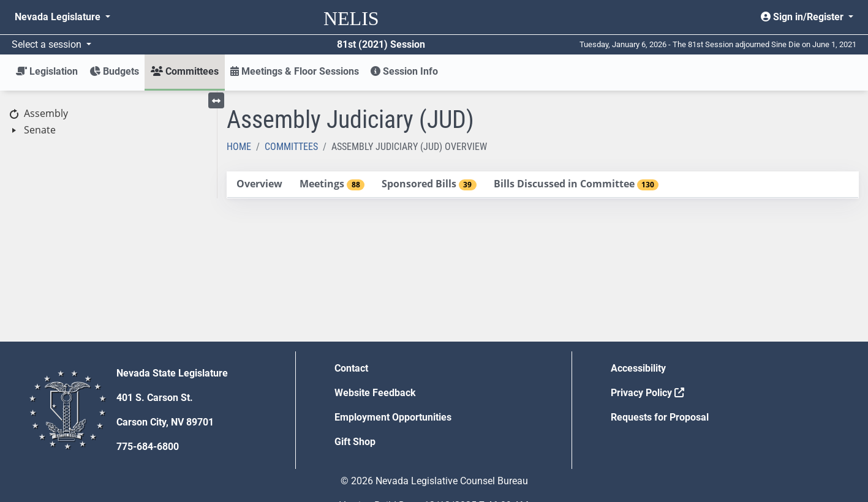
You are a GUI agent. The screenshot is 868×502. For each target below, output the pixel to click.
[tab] (259, 185)
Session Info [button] (404, 71)
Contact (351, 368)
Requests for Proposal (660, 417)
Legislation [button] (47, 71)
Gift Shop (355, 442)
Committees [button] (185, 71)
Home (239, 147)
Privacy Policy (647, 393)
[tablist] (543, 185)
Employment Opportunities (393, 417)
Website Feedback (375, 393)
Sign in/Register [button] (803, 17)
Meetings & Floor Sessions (295, 71)
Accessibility (638, 368)
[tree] (108, 122)
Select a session (48, 44)
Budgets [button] (114, 71)
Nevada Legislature (59, 17)
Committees (291, 147)
